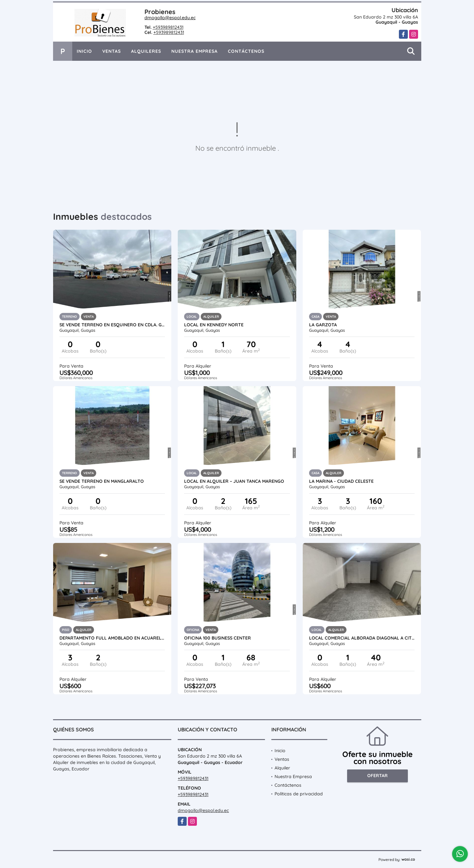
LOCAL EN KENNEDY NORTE (214, 325)
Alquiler (282, 768)
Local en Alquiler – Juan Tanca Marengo (234, 481)
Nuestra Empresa (194, 51)
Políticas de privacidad (299, 794)
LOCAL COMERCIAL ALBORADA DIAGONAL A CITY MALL (362, 638)
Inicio (84, 51)
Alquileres (146, 51)
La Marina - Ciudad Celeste (341, 481)
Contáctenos (246, 51)
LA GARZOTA (323, 325)
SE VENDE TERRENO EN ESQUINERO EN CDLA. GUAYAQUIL (112, 325)
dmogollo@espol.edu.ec (170, 18)
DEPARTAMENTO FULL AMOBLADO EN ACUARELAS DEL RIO (112, 638)
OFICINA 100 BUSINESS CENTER (218, 638)
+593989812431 (168, 27)
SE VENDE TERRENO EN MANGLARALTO (102, 481)
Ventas (112, 51)
